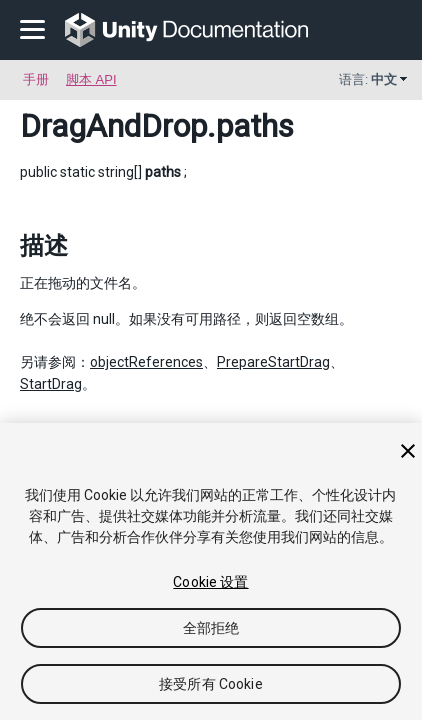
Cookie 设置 (210, 582)
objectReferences (146, 362)
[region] (211, 571)
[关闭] (408, 451)
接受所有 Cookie (211, 684)
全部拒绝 (211, 628)
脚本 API (91, 79)
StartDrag (51, 384)
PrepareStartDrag (273, 362)
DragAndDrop (113, 126)
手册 (36, 79)
